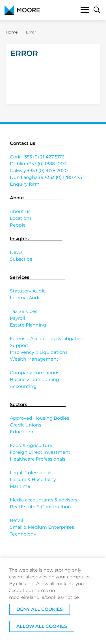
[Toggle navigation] (85, 11)
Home (12, 32)
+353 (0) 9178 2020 (47, 171)
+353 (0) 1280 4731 (64, 177)
